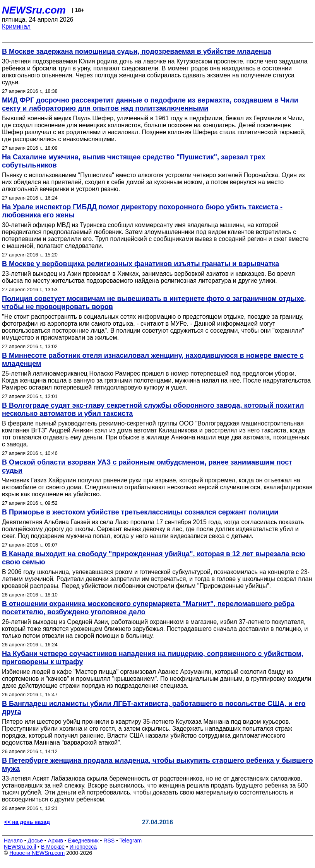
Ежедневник (83, 841)
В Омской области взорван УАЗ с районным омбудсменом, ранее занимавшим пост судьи (147, 466)
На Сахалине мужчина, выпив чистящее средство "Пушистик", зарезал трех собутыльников (134, 161)
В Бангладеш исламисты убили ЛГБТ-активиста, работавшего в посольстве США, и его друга (154, 708)
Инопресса (83, 847)
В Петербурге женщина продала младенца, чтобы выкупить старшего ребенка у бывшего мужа (157, 765)
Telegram (131, 841)
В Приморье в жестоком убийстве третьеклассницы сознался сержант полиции (140, 512)
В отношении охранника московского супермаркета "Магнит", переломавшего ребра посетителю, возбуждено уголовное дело (148, 608)
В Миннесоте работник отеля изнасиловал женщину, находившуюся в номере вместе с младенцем (153, 360)
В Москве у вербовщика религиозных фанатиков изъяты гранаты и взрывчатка (140, 264)
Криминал (16, 26)
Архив (56, 841)
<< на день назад (27, 822)
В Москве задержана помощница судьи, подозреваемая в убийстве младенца (137, 51)
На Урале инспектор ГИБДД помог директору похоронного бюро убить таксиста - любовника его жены (142, 211)
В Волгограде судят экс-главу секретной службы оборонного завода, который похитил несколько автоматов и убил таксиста (153, 409)
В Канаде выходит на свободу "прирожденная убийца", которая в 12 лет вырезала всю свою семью (154, 558)
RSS (109, 841)
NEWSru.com (34, 10)
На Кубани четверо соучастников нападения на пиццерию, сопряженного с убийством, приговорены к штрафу (153, 658)
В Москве (53, 847)
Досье (35, 841)
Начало (13, 841)
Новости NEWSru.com (37, 853)
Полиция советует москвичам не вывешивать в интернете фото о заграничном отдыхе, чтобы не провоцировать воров (154, 303)
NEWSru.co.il (20, 847)
